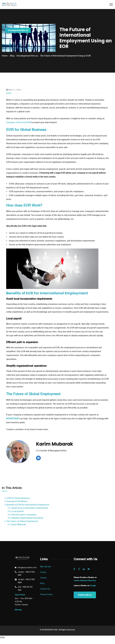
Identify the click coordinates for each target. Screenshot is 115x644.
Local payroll (17, 511)
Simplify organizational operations (27, 518)
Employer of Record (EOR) (18, 122)
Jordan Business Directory (85, 580)
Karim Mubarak (19, 524)
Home (5, 56)
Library (43, 572)
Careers (43, 578)
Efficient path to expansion (24, 515)
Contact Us (45, 589)
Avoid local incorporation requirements (30, 508)
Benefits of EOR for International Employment (28, 505)
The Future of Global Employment (22, 521)
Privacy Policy (46, 594)
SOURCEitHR (13, 419)
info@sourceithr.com (27, 568)
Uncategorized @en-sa (18, 30)
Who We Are (46, 567)
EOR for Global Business (18, 498)
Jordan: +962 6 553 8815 (26, 581)
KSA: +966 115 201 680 (25, 588)
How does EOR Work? (17, 501)
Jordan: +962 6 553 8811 (26, 573)
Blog (12, 56)
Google (93, 585)
